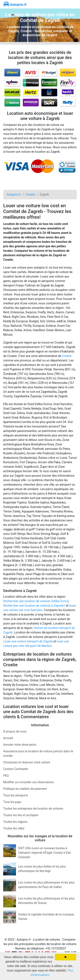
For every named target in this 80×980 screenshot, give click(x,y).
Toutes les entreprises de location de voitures (33, 809)
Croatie (67, 356)
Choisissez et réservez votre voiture (27, 762)
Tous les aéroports (16, 795)
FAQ (6, 776)
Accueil (8, 738)
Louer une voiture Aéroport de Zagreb (28, 641)
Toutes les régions (15, 822)
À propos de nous (15, 731)
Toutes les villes (14, 828)
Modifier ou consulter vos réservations (29, 782)
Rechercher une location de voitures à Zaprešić (34, 606)
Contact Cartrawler (16, 769)
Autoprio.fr (15, 5)
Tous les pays (12, 802)
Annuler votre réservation (20, 745)
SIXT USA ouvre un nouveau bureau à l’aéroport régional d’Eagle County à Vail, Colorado (45, 853)
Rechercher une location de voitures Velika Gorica (36, 601)
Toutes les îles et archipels (21, 815)
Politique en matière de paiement (25, 789)
